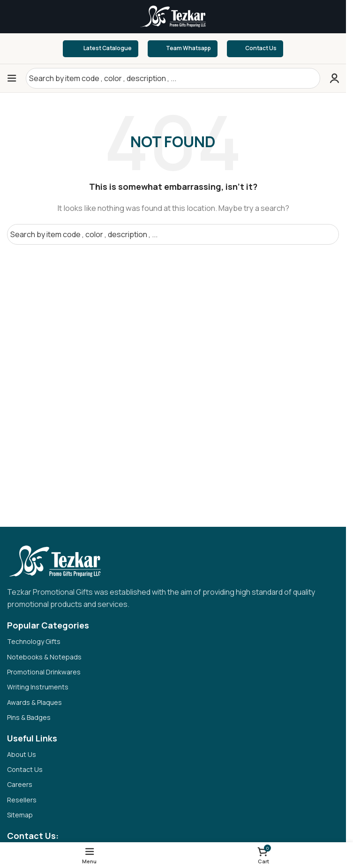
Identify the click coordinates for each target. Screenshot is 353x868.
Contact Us (255, 49)
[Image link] (54, 561)
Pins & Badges (29, 717)
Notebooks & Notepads (44, 657)
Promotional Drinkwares (44, 672)
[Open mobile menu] (12, 78)
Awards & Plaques (34, 702)
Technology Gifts (34, 641)
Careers (20, 784)
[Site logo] (173, 16)
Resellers (22, 800)
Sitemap (20, 815)
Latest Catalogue (101, 49)
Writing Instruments (38, 687)
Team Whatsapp (183, 49)
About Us (22, 754)
